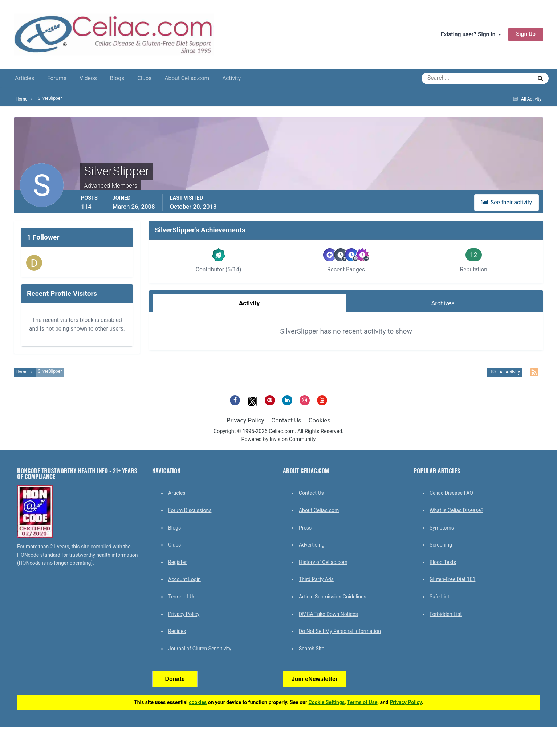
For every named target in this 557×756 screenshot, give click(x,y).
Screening (441, 545)
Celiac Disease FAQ (451, 493)
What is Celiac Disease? (456, 510)
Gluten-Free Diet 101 (452, 579)
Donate (175, 679)
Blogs (117, 78)
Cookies (320, 420)
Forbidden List (446, 614)
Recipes (177, 631)
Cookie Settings (327, 702)
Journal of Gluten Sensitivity (200, 649)
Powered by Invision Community (279, 439)
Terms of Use (183, 597)
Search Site (312, 649)
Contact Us (286, 420)
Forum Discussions (190, 510)
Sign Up (526, 34)
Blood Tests (443, 562)
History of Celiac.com (323, 562)
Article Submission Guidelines (333, 597)
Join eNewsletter (315, 679)
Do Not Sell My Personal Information (340, 631)
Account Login (184, 579)
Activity (231, 78)
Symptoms (442, 528)
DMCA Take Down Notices (328, 614)
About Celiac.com (187, 78)
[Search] (451, 78)
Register (177, 562)
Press (305, 528)
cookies (198, 702)
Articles (25, 78)
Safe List (439, 597)
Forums (57, 78)
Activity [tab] (249, 303)
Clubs (144, 78)
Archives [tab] (443, 303)
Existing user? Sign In (471, 34)
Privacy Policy (245, 420)
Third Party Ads (316, 579)
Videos (88, 78)
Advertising (312, 545)
